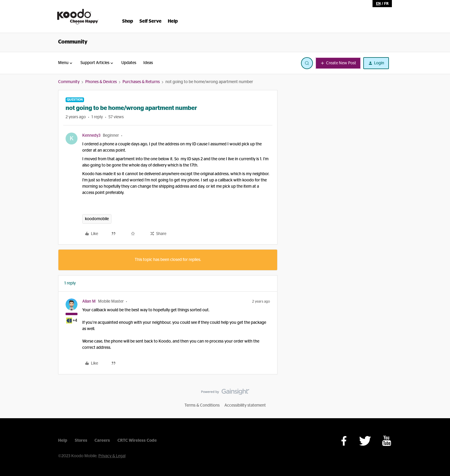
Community (73, 42)
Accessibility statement (245, 405)
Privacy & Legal (112, 456)
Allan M (89, 301)
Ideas (148, 63)
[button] (338, 63)
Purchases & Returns (141, 82)
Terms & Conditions (202, 405)
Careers (102, 441)
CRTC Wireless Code (137, 441)
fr (386, 4)
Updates (129, 63)
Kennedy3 (91, 136)
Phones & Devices (101, 82)
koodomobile (97, 219)
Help (63, 441)
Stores (81, 441)
